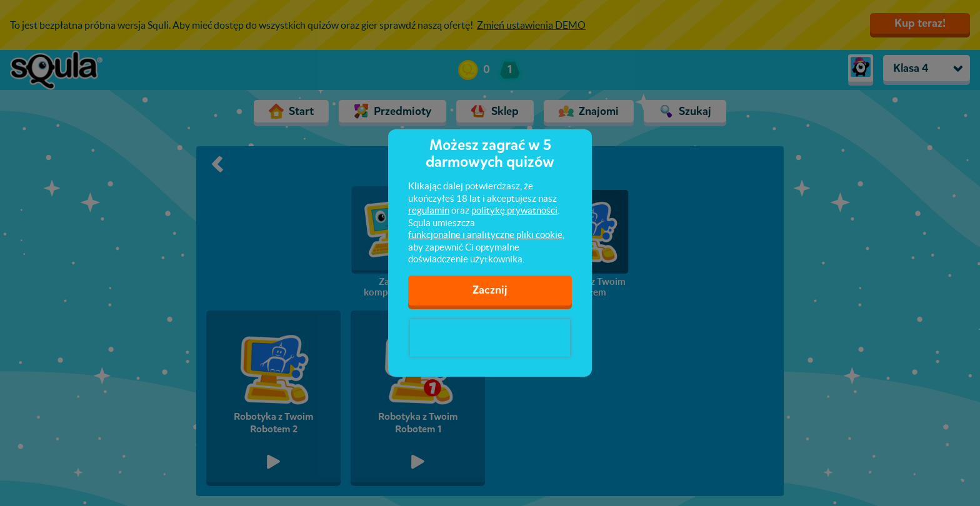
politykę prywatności (514, 210)
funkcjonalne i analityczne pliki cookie (485, 235)
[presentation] (490, 338)
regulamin (429, 210)
